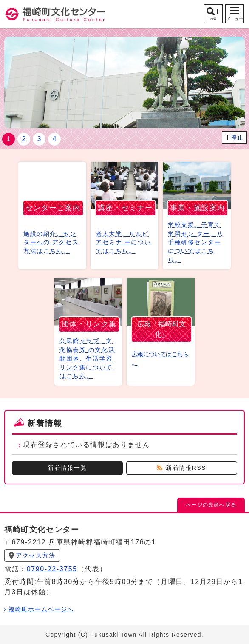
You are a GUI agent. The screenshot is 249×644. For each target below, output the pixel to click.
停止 (237, 137)
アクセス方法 (36, 555)
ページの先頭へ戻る (211, 505)
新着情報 (45, 423)
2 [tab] (24, 139)
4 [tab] (55, 139)
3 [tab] (39, 139)
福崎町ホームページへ (41, 610)
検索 (213, 19)
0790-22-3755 (52, 569)
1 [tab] (9, 139)
